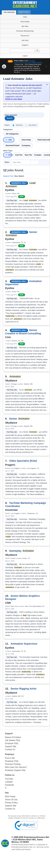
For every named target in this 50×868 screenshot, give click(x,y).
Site (7, 793)
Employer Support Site (15, 770)
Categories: (8, 129)
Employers (25, 12)
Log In (25, 56)
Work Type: (8, 151)
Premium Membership (25, 31)
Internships (25, 22)
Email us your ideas (14, 99)
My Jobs (25, 26)
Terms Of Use (11, 800)
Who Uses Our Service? (16, 767)
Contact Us (10, 749)
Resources (25, 36)
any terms (33, 125)
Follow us (10, 775)
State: (7, 162)
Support (25, 45)
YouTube (9, 779)
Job (10, 140)
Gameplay (22, 551)
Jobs (25, 17)
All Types (10, 155)
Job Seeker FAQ (12, 740)
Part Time (28, 155)
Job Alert (25, 40)
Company (26, 145)
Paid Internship (44, 140)
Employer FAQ (12, 743)
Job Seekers (10, 12)
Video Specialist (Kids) (23, 461)
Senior (20, 419)
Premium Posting (13, 764)
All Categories (12, 134)
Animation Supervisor (24, 644)
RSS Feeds (10, 797)
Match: (7, 125)
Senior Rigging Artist (23, 689)
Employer (10, 754)
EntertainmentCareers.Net (36, 837)
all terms (19, 125)
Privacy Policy (11, 803)
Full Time (18, 155)
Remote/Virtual (12, 145)
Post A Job (10, 758)
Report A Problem (13, 737)
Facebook (9, 785)
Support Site (11, 746)
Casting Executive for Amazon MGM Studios (28, 62)
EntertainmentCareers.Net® (23, 845)
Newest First (8, 176)
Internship (26, 140)
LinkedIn (9, 782)
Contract (47, 155)
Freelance (37, 155)
